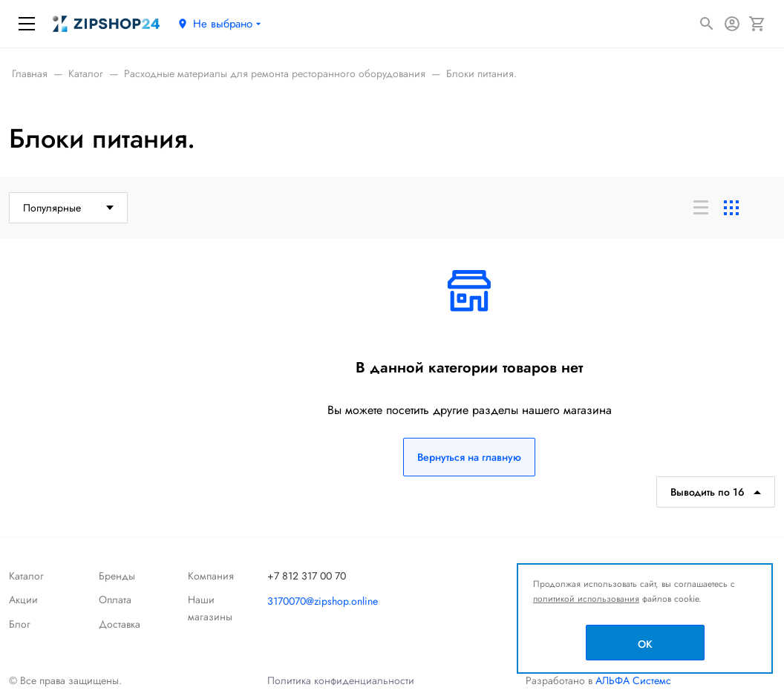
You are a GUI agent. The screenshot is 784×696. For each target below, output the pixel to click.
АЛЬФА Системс (632, 680)
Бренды (117, 576)
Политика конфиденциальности (341, 680)
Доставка (120, 624)
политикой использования (586, 599)
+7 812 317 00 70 (307, 576)
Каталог (26, 576)
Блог (20, 624)
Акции (23, 600)
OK (645, 644)
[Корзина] (757, 24)
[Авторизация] (732, 24)
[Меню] (27, 24)
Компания (211, 576)
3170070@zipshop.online (323, 601)
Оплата (115, 600)
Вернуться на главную (469, 457)
